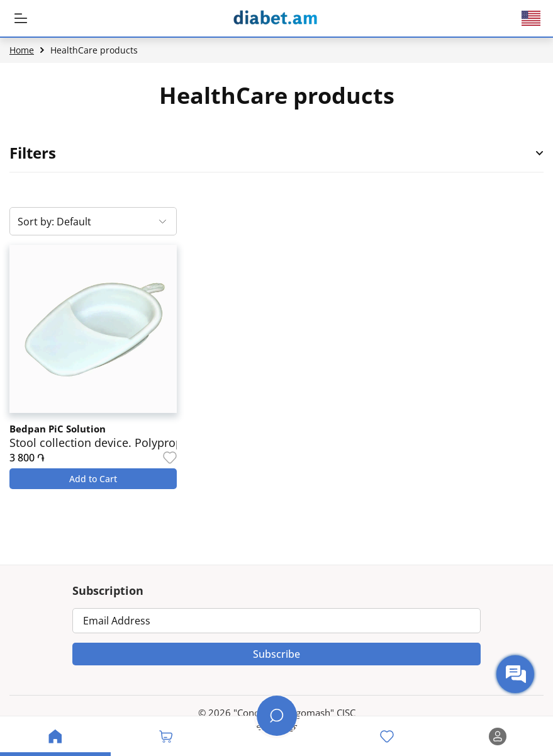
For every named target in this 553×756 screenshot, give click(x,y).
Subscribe (276, 654)
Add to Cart (93, 479)
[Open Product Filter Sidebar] (540, 153)
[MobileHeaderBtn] (21, 18)
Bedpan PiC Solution (58, 429)
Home (22, 50)
